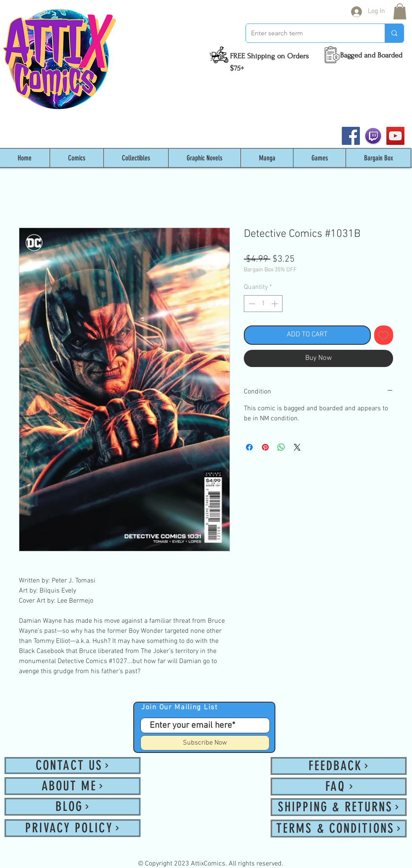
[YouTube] (395, 136)
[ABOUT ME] (73, 786)
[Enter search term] (309, 33)
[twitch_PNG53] (373, 136)
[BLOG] (73, 807)
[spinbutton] (263, 304)
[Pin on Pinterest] (265, 447)
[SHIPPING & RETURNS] (339, 807)
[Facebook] (351, 136)
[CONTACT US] (73, 766)
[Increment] (275, 304)
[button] (400, 11)
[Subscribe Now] (205, 743)
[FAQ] (339, 787)
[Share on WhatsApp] (281, 447)
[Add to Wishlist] (384, 335)
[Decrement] (251, 304)
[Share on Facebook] (249, 447)
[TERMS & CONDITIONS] (339, 829)
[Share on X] (297, 447)
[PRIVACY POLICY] (73, 828)
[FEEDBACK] (339, 766)
